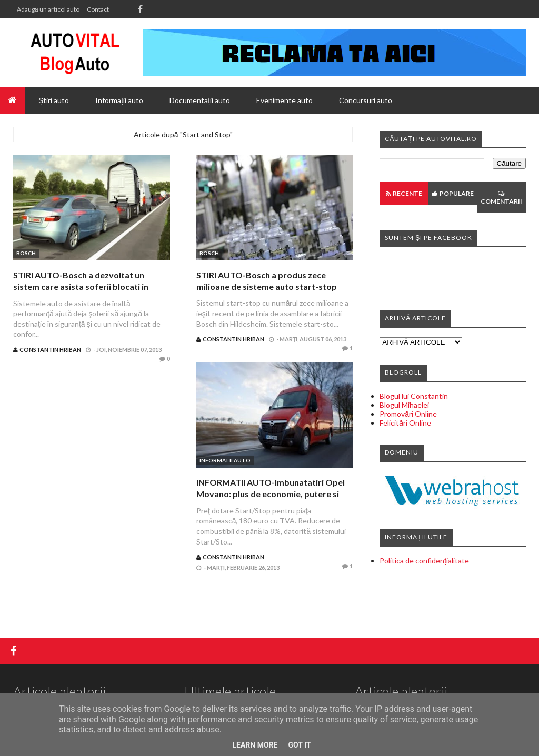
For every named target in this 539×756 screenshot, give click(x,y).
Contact (98, 9)
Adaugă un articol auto (48, 9)
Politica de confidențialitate (424, 561)
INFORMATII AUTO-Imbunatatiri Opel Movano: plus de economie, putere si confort (271, 494)
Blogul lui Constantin (414, 396)
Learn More (255, 745)
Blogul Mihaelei (404, 405)
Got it (299, 745)
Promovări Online (408, 414)
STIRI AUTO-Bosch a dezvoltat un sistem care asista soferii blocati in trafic (81, 287)
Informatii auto (225, 460)
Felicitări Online (405, 423)
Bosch (26, 253)
